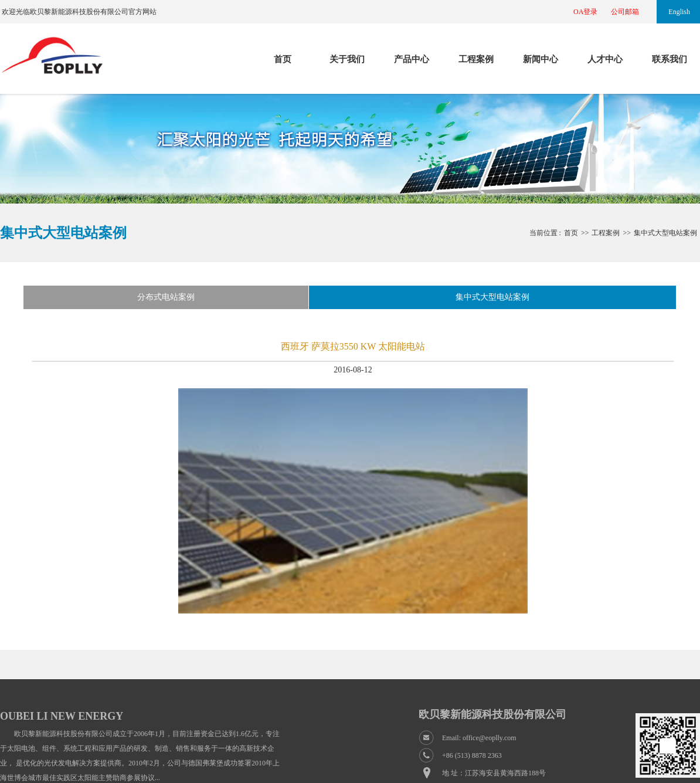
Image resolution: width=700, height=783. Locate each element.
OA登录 (585, 12)
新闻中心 (541, 59)
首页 (283, 59)
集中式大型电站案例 (665, 233)
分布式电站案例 (166, 297)
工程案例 (476, 59)
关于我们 (347, 59)
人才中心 (605, 59)
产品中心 (412, 59)
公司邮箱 (625, 12)
